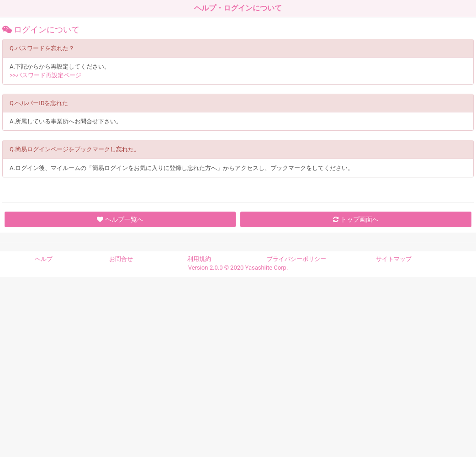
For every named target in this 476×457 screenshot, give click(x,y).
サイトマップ (394, 259)
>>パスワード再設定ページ (45, 75)
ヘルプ (44, 259)
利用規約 (199, 259)
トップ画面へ (356, 219)
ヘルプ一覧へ (120, 219)
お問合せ (121, 259)
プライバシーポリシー (296, 259)
